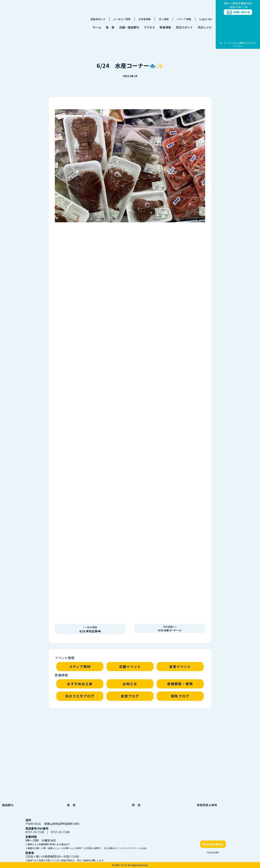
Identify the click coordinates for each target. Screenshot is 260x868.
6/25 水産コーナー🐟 (170, 628)
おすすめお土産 (80, 684)
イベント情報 (65, 658)
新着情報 (165, 27)
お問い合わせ (242, 12)
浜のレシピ (205, 27)
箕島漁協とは (98, 19)
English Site (206, 19)
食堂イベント (180, 666)
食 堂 (110, 27)
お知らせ (130, 684)
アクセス (149, 27)
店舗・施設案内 (129, 27)
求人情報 (164, 19)
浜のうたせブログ (80, 696)
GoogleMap (213, 844)
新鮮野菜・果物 (180, 684)
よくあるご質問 (122, 19)
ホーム (97, 27)
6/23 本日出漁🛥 (90, 629)
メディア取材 (80, 666)
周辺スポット (184, 27)
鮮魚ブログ (180, 696)
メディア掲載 (184, 19)
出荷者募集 (145, 19)
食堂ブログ (130, 696)
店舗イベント (130, 666)
